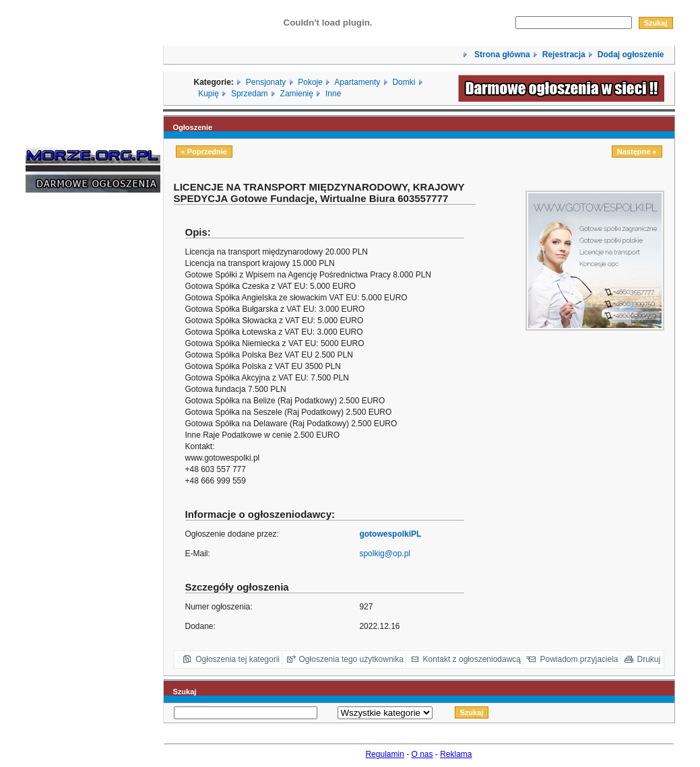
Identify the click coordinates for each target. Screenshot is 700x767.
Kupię (209, 94)
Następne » (637, 152)
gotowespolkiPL (390, 534)
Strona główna (501, 55)
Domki (404, 82)
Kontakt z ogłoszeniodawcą (472, 659)
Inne (333, 94)
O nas (422, 754)
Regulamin (384, 754)
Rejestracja (564, 55)
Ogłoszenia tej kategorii (237, 659)
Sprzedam (250, 94)
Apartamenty (357, 82)
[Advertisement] (66, 407)
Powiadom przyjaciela (579, 659)
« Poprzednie (204, 152)
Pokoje (310, 82)
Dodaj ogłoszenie (631, 55)
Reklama (456, 754)
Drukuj (649, 659)
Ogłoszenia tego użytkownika (351, 659)
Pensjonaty (266, 82)
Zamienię (297, 94)
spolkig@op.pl (385, 554)
